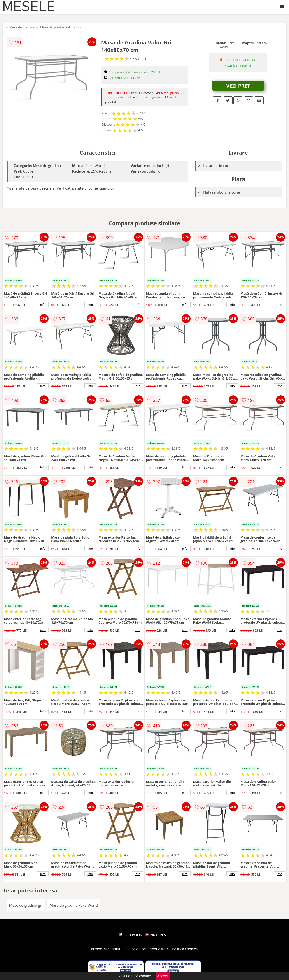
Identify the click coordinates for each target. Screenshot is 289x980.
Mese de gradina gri (26, 905)
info (43, 305)
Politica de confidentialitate (146, 949)
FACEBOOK (130, 935)
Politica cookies (185, 949)
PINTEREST (156, 935)
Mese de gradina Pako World (61, 27)
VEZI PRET (238, 86)
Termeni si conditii (105, 949)
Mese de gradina (21, 27)
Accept (163, 976)
